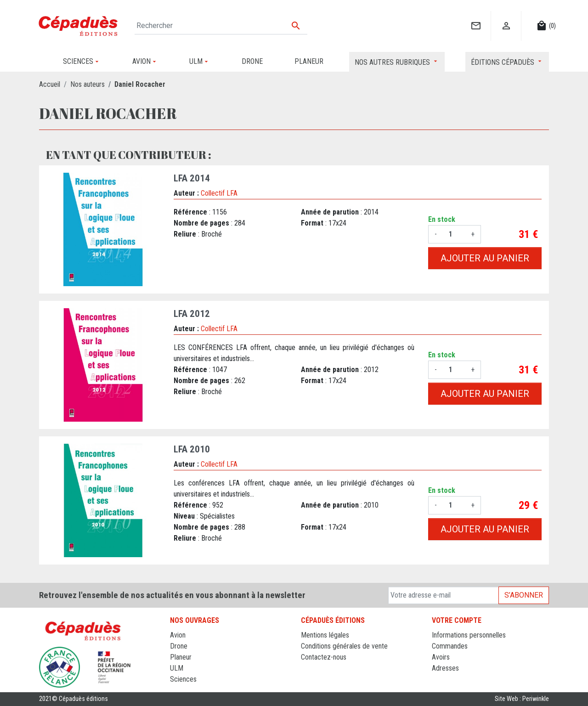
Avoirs (441, 657)
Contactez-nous (324, 657)
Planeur (181, 657)
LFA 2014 (192, 178)
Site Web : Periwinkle (522, 699)
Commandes (450, 646)
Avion (178, 635)
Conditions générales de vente (344, 646)
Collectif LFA (219, 193)
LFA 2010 (192, 449)
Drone (179, 646)
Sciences (183, 679)
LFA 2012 (192, 314)
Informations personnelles (469, 635)
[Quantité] (454, 234)
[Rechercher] (221, 26)
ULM (177, 668)
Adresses (445, 668)
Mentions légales (325, 635)
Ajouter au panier (485, 258)
